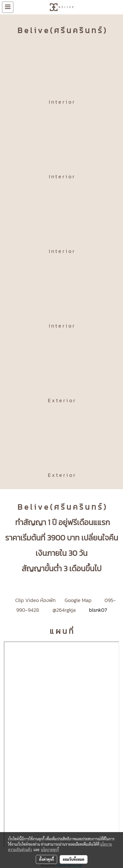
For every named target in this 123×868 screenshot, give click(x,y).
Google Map (79, 600)
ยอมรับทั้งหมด (74, 859)
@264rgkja (64, 610)
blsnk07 (97, 610)
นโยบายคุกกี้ (50, 850)
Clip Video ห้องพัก (35, 600)
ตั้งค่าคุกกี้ (46, 859)
